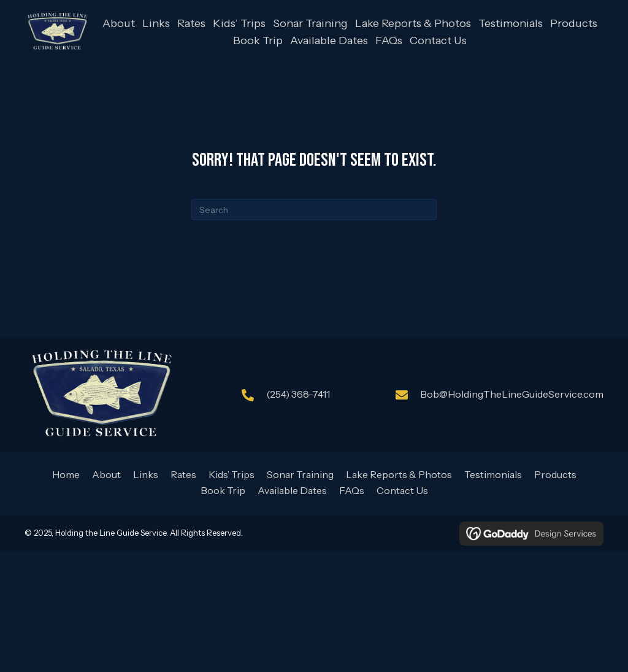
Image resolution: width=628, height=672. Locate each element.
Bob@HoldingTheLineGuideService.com (512, 394)
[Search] (314, 210)
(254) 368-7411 (298, 394)
